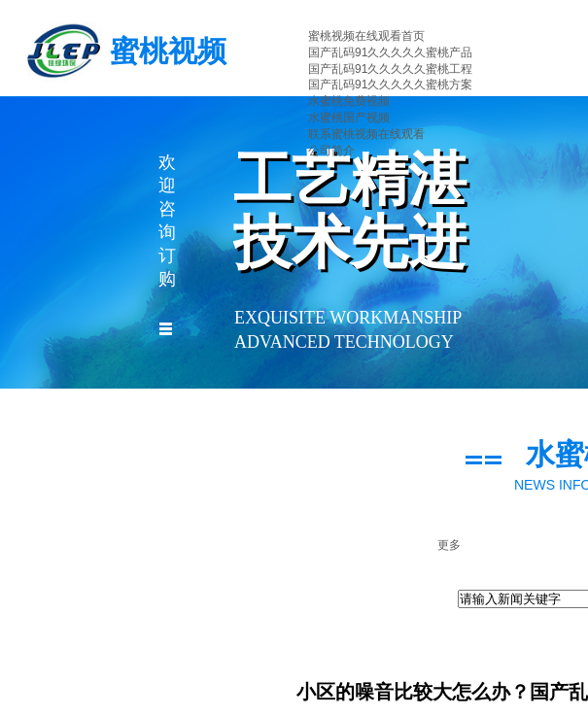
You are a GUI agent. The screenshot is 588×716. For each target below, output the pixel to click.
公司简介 (331, 151)
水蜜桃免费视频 (349, 101)
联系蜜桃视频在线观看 (366, 134)
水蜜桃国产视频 (349, 118)
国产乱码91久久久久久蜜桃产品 (390, 52)
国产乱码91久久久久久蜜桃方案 (390, 85)
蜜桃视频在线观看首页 (366, 36)
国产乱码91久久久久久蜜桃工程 (390, 69)
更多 (449, 545)
